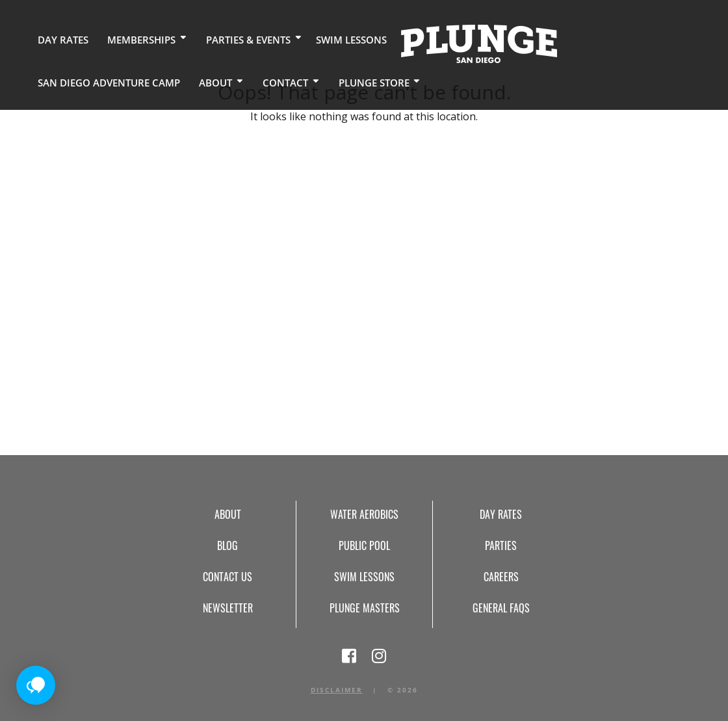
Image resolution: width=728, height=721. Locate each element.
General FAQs (501, 608)
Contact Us (227, 577)
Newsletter (228, 608)
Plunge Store (209, 81)
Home (461, 43)
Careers (501, 577)
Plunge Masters (365, 608)
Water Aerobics (364, 514)
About (58, 81)
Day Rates (60, 39)
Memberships (134, 39)
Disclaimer (337, 690)
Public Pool (364, 545)
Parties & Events (237, 39)
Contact (124, 81)
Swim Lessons (335, 39)
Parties (501, 545)
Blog (227, 545)
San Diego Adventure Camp (619, 39)
